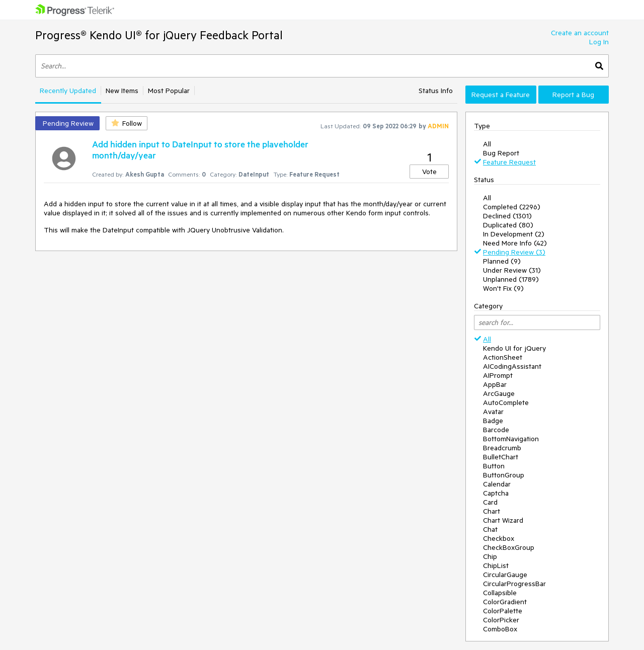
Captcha (496, 493)
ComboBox (500, 629)
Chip (490, 556)
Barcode (496, 430)
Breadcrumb (502, 448)
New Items (122, 91)
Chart (492, 511)
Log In (599, 42)
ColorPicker (501, 620)
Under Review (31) (512, 270)
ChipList (496, 565)
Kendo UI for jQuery (514, 348)
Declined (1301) (507, 216)
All (487, 144)
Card (490, 502)
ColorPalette (503, 611)
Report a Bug (573, 95)
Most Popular (169, 91)
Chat (490, 529)
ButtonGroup (504, 475)
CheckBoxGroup (509, 547)
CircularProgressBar (514, 584)
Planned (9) (502, 261)
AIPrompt (498, 375)
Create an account (580, 33)
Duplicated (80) (508, 225)
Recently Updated (68, 91)
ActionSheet (503, 357)
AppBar (495, 384)
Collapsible (500, 593)
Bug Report (501, 153)
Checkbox (499, 538)
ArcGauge (499, 393)
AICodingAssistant (512, 366)
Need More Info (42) (515, 243)
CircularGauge (505, 575)
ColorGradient (505, 602)
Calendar (497, 484)
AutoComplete (506, 402)
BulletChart (501, 457)
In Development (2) (514, 234)
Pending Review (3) (514, 252)
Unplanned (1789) (511, 279)
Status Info (436, 91)
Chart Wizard (503, 520)
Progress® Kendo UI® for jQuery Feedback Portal (159, 35)
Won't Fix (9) (503, 288)
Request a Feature (501, 95)
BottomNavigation (511, 439)
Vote (429, 172)
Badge (493, 421)
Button (494, 466)
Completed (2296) (512, 207)
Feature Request (509, 162)
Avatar (493, 412)
